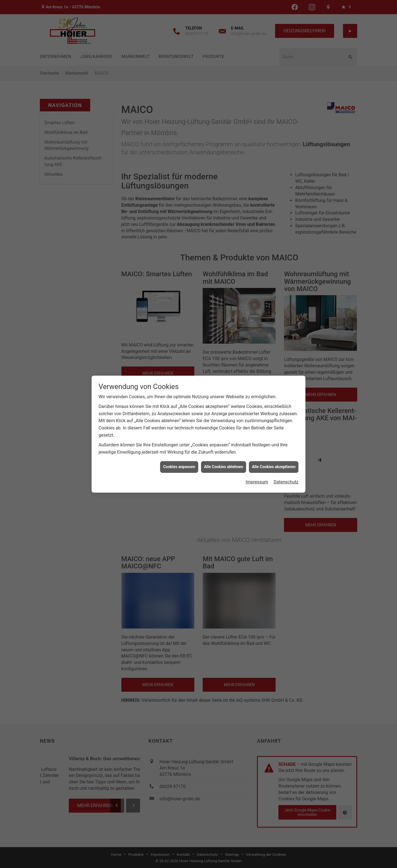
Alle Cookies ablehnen (224, 467)
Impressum (257, 482)
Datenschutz (286, 482)
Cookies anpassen (179, 467)
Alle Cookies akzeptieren (274, 467)
